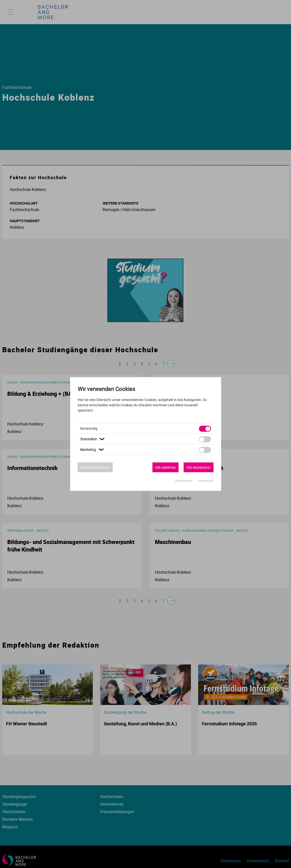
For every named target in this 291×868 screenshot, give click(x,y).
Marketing (93, 449)
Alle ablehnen (165, 467)
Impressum (206, 481)
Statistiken (93, 439)
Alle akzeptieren (199, 467)
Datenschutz (184, 481)
